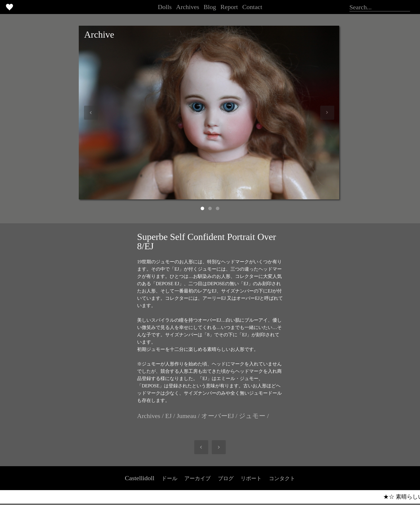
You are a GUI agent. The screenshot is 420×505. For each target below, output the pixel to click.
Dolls (165, 7)
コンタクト (282, 478)
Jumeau (187, 416)
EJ (169, 416)
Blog (210, 7)
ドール (169, 478)
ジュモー (252, 416)
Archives (188, 7)
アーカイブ (197, 478)
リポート (251, 478)
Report (229, 7)
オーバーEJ (218, 416)
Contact (252, 7)
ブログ (226, 478)
